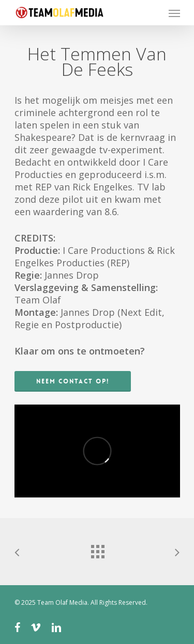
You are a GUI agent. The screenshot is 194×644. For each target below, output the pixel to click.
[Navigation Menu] (174, 13)
